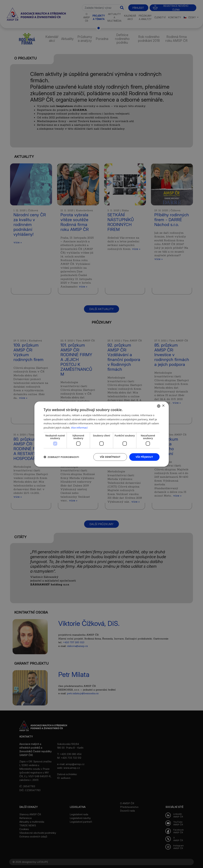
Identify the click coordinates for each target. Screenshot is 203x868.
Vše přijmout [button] (144, 457)
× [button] (163, 406)
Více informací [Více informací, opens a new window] (79, 428)
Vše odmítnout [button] (110, 457)
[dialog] (101, 434)
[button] (61, 457)
